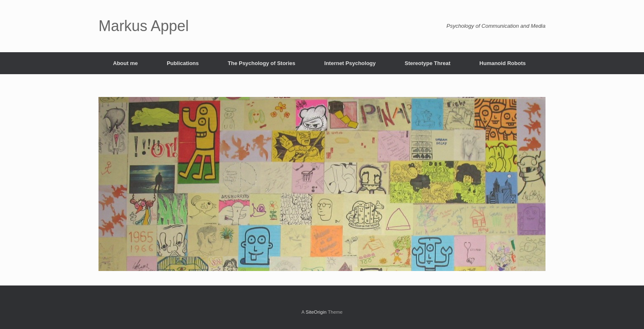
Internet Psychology (350, 63)
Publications (183, 63)
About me (125, 63)
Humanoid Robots (502, 63)
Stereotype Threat (428, 63)
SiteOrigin (316, 312)
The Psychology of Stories (261, 63)
